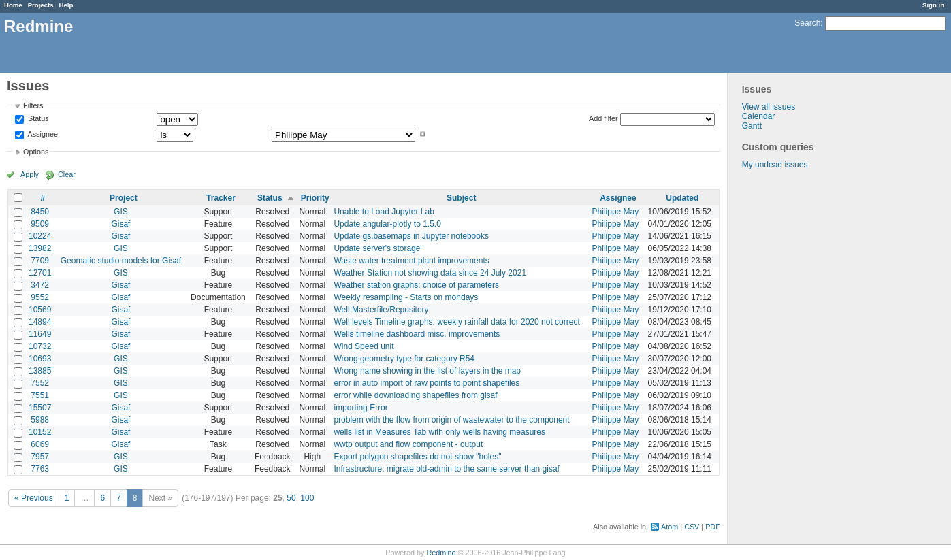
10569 (40, 310)
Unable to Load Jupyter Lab (384, 212)
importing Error (360, 408)
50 (291, 498)
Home (13, 5)
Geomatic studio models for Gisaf (121, 261)
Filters (33, 105)
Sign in (933, 5)
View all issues (769, 107)
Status (37, 119)
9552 (40, 297)
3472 (40, 285)
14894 (40, 322)
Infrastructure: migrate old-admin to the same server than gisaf (446, 469)
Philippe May (616, 212)
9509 (40, 224)
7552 (40, 383)
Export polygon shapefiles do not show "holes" (417, 457)
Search (807, 23)
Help (66, 5)
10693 (40, 359)
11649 (40, 334)
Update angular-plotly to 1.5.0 (387, 224)
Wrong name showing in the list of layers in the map (427, 371)
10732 (40, 346)
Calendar (759, 116)
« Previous (34, 498)
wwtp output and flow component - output (408, 444)
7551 (40, 395)
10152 (40, 432)
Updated (682, 198)
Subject (461, 198)
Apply (30, 174)
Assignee (42, 134)
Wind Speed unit (364, 346)
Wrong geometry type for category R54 (404, 359)
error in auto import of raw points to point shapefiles (426, 383)
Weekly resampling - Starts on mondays (406, 297)
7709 (40, 261)
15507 (40, 408)
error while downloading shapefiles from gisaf (415, 395)
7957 (40, 457)
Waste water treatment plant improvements (411, 261)
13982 (40, 248)
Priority (315, 198)
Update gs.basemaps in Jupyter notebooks (411, 236)
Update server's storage (377, 248)
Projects (41, 5)
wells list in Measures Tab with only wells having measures (439, 432)
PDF (713, 527)
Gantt (752, 126)
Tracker (221, 198)
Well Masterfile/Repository (381, 310)
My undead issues (775, 165)
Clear (67, 174)
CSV (692, 527)
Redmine (441, 553)
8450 (40, 212)
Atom (670, 527)
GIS (121, 212)
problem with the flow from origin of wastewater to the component (451, 420)
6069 (40, 444)
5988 (40, 420)
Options (36, 152)
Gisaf (120, 224)
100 (307, 498)
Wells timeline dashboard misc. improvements (417, 334)
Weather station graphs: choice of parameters (416, 285)
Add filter (603, 118)
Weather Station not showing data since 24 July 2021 (430, 273)
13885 (40, 371)
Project (124, 198)
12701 (40, 273)
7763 (40, 469)
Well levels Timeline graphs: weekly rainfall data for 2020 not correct (456, 322)
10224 (40, 236)
